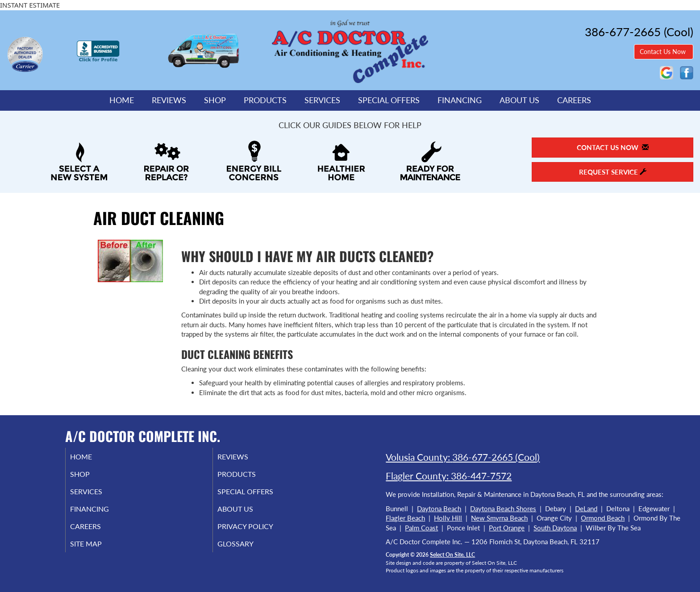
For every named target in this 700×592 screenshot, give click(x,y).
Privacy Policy (257, 532)
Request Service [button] (613, 172)
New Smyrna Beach (499, 518)
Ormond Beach (603, 518)
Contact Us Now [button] (664, 52)
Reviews (169, 100)
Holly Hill (448, 518)
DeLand (586, 509)
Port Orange (507, 528)
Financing (460, 100)
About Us (519, 100)
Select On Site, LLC (452, 555)
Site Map (97, 551)
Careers (574, 100)
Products (265, 100)
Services (322, 100)
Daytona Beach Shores (503, 509)
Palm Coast (421, 528)
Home (122, 100)
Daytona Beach (439, 509)
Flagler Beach (405, 518)
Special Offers (389, 100)
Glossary (246, 551)
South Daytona (555, 528)
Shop (215, 100)
